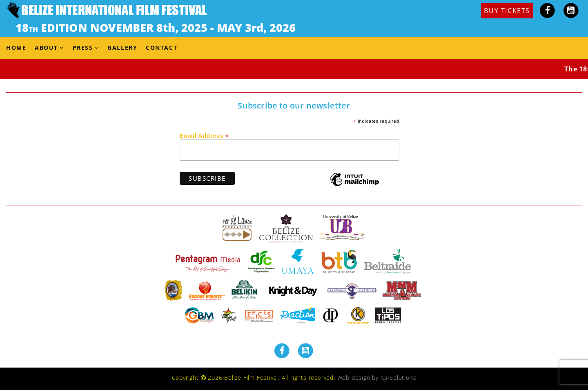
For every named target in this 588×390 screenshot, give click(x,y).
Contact (161, 48)
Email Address (204, 135)
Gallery (122, 48)
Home (16, 48)
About (46, 48)
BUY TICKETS (507, 11)
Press (83, 48)
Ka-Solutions (399, 378)
